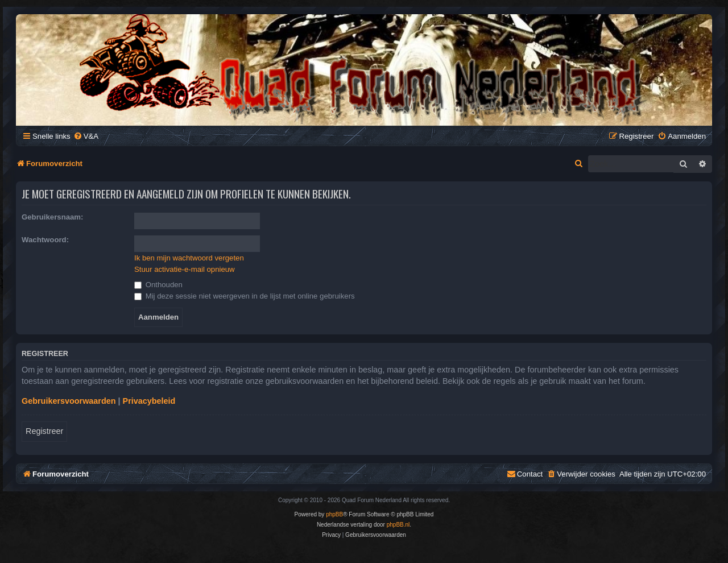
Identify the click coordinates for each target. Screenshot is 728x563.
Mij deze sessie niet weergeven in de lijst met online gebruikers (245, 296)
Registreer (44, 431)
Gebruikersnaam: (52, 217)
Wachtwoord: (45, 240)
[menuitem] (86, 136)
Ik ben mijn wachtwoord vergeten (189, 258)
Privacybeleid (149, 401)
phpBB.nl (398, 525)
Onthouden (158, 285)
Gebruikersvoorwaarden (69, 401)
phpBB (334, 514)
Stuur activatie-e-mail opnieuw (185, 269)
